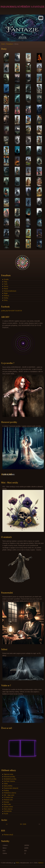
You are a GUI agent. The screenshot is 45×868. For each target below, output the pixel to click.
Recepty (6, 802)
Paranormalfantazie (10, 291)
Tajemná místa (8, 774)
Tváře (6, 284)
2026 (25, 824)
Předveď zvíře (8, 800)
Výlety (6, 784)
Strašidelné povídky (10, 779)
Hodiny (6, 298)
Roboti (6, 289)
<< (7, 824)
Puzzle (6, 814)
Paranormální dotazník (11, 788)
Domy (6, 300)
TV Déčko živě (8, 797)
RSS (18, 863)
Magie (6, 293)
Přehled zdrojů (8, 835)
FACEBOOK (8, 811)
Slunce (6, 286)
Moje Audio (7, 804)
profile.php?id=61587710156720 (12, 311)
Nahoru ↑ (41, 863)
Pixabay (6, 791)
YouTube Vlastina (9, 781)
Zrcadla (6, 279)
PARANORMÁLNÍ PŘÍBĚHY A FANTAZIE (23, 7)
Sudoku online (8, 807)
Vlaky (5, 282)
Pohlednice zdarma (10, 793)
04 (21, 824)
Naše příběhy (8, 786)
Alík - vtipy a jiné (9, 795)
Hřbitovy (6, 296)
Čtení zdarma (8, 809)
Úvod (3, 44)
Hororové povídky (9, 777)
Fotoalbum (10, 44)
